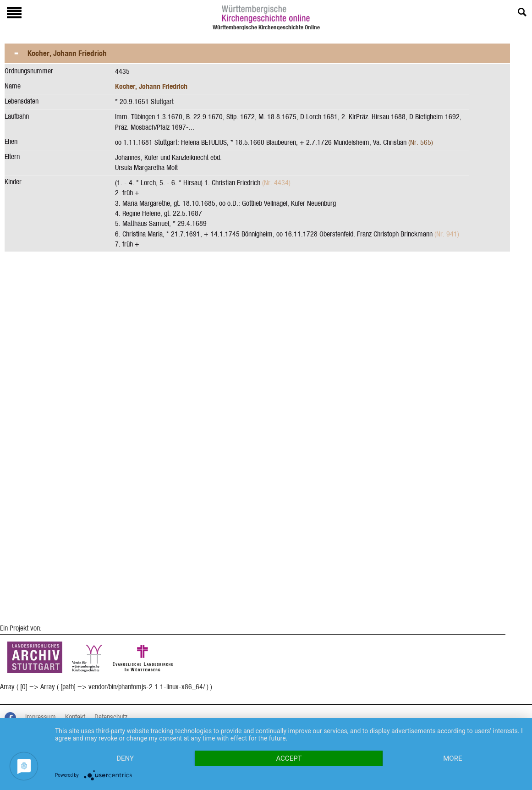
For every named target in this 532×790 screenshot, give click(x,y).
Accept (289, 758)
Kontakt (75, 717)
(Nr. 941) (447, 234)
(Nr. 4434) (276, 183)
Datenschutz (111, 717)
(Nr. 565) (421, 142)
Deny (125, 758)
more (452, 758)
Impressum (41, 717)
